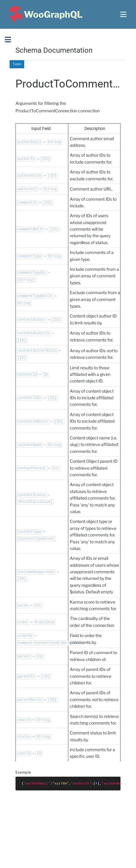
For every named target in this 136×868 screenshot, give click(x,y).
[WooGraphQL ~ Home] (45, 14)
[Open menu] (123, 14)
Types (17, 64)
